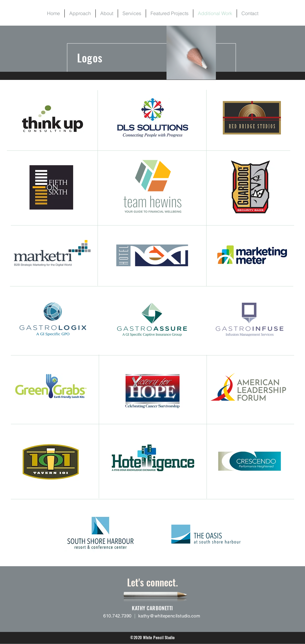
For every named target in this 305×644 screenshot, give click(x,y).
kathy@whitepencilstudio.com (169, 616)
